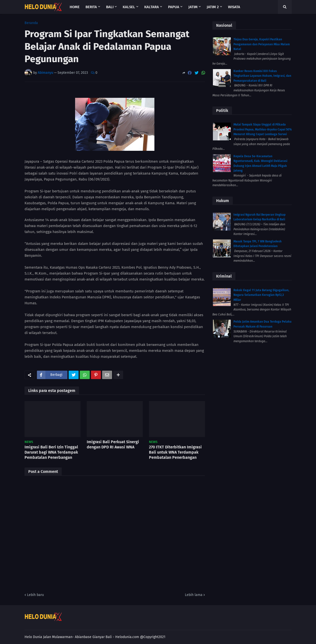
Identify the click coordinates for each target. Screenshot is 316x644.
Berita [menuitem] (91, 7)
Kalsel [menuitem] (129, 7)
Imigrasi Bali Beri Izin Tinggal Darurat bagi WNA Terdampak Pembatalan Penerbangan (51, 452)
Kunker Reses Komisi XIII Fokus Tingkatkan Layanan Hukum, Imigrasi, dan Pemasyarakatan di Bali (262, 76)
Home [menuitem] (75, 7)
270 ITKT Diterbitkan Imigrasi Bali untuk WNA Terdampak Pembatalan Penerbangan (175, 452)
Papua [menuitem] (174, 7)
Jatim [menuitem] (193, 7)
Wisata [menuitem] (234, 7)
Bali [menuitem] (110, 7)
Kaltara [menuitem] (152, 7)
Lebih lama (194, 595)
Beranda (31, 23)
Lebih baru (35, 595)
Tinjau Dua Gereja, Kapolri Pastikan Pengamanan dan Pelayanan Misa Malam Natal (262, 44)
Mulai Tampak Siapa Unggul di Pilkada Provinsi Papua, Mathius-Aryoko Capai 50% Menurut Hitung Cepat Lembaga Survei (263, 129)
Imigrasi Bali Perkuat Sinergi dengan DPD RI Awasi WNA (113, 444)
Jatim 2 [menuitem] (213, 7)
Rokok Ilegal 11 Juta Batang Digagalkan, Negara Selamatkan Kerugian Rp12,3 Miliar (261, 295)
